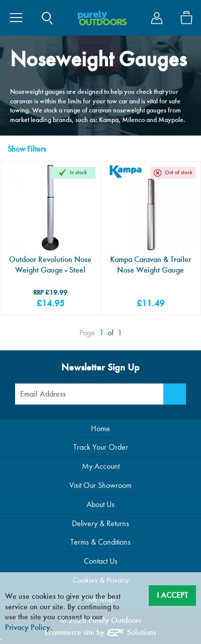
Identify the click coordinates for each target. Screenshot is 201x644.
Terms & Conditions (100, 542)
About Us (100, 504)
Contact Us (101, 561)
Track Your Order (101, 447)
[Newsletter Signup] (175, 394)
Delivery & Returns (100, 523)
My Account (101, 466)
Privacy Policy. (29, 627)
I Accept (172, 595)
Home (100, 428)
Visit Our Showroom (100, 485)
